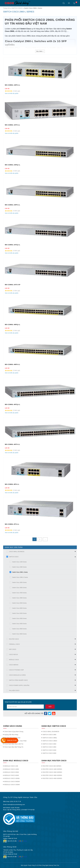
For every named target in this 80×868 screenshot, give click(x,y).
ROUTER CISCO (14, 639)
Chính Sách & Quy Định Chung (14, 732)
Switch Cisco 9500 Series (19, 629)
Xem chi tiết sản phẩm (12, 93)
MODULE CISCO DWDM (12, 782)
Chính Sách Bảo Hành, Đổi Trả (14, 744)
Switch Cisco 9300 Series (19, 618)
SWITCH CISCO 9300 (49, 753)
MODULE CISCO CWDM (12, 785)
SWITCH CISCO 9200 (49, 750)
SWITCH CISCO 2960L (50, 738)
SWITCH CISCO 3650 (49, 744)
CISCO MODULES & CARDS (17, 675)
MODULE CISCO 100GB (12, 778)
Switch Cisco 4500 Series (19, 593)
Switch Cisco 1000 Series (19, 562)
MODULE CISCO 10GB (11, 769)
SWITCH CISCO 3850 (49, 747)
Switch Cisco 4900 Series (19, 598)
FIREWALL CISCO (14, 644)
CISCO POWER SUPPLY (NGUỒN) (19, 685)
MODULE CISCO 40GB (11, 775)
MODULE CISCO (14, 660)
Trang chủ (7, 8)
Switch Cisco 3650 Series (19, 582)
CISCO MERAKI (14, 665)
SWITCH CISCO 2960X (50, 741)
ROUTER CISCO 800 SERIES (52, 766)
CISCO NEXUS (13, 655)
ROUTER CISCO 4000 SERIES (52, 778)
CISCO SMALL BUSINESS (17, 552)
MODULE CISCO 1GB (11, 766)
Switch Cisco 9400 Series (19, 624)
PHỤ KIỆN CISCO (14, 691)
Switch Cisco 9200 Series (19, 613)
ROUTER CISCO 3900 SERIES (52, 775)
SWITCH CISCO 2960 (49, 735)
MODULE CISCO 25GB (11, 772)
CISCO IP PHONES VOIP (16, 670)
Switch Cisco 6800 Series (19, 608)
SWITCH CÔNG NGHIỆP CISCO (18, 680)
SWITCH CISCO (17, 8)
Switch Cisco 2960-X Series (20, 577)
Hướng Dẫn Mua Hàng (11, 735)
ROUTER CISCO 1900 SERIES (52, 769)
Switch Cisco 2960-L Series (20, 572)
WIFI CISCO (13, 649)
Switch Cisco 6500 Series (19, 603)
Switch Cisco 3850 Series (19, 588)
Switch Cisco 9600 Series (19, 634)
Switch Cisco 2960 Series (19, 567)
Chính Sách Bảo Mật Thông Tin (14, 747)
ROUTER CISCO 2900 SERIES (52, 772)
